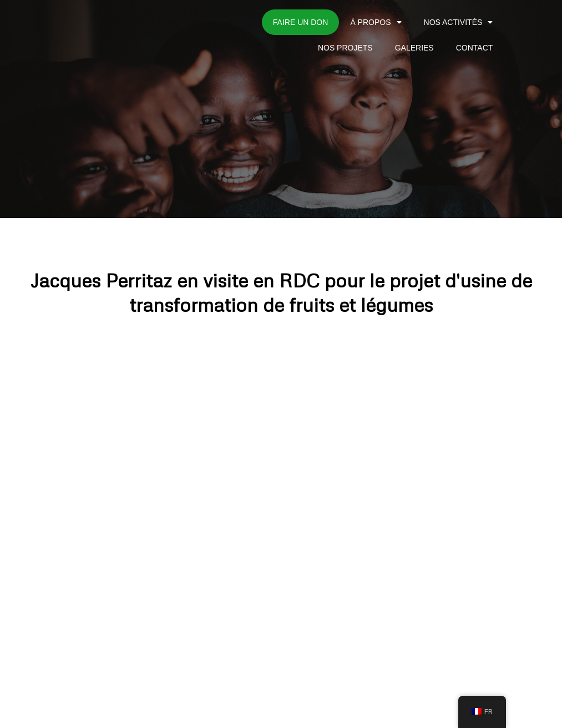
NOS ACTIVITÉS (459, 22)
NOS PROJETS (345, 48)
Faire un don (301, 22)
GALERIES (414, 48)
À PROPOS (376, 22)
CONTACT (475, 48)
